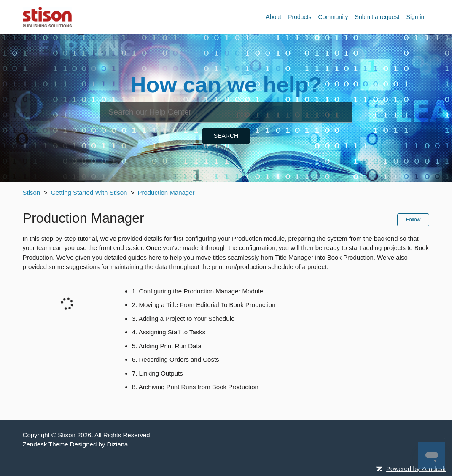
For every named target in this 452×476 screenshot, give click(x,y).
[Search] (226, 112)
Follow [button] (413, 220)
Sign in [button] (416, 17)
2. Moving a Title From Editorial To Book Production (204, 305)
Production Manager (166, 192)
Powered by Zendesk (416, 469)
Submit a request (377, 17)
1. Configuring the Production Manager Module (198, 291)
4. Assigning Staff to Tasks (169, 332)
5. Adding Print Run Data (167, 346)
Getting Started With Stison (89, 192)
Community (333, 17)
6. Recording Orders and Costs (176, 359)
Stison (32, 192)
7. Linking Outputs (157, 373)
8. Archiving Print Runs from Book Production (195, 387)
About (273, 17)
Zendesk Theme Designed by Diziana (75, 444)
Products (300, 17)
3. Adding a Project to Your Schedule (183, 319)
